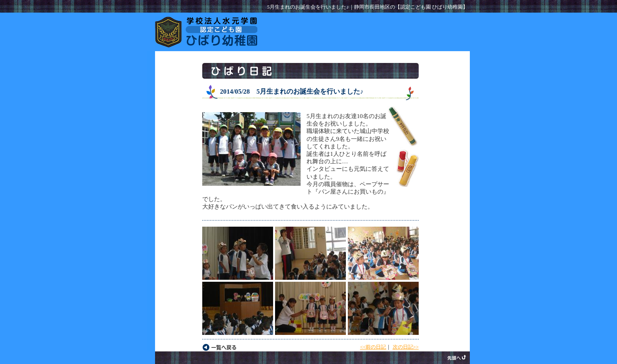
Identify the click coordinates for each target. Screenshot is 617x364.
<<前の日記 (373, 347)
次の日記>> (406, 347)
